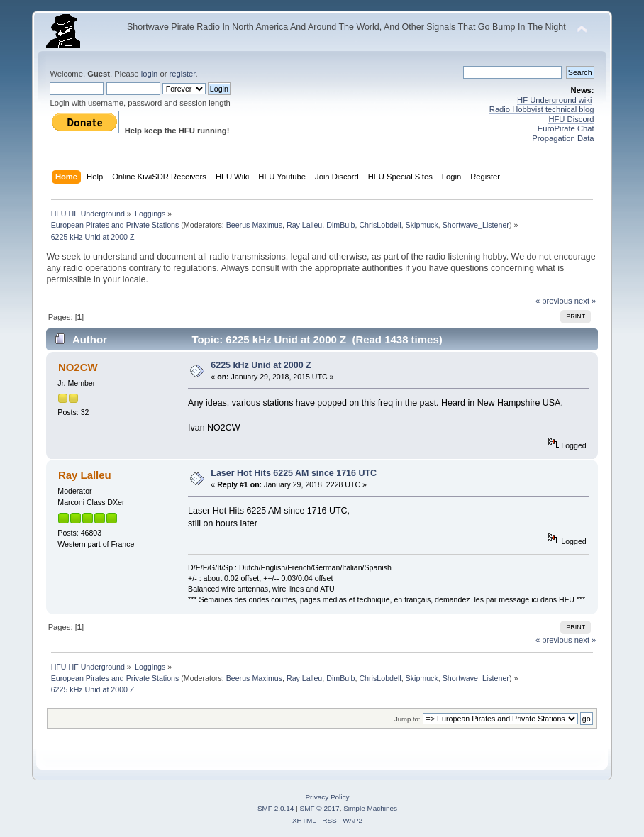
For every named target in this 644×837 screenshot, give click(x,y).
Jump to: (407, 719)
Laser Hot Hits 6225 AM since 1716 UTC (294, 473)
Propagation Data (563, 138)
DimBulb (340, 225)
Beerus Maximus (254, 225)
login (150, 74)
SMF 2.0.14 (276, 808)
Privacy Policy (327, 797)
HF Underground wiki (554, 100)
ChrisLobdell (380, 225)
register (183, 74)
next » (585, 301)
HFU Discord (571, 119)
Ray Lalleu (304, 225)
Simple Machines (370, 808)
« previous (554, 301)
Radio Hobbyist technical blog (542, 109)
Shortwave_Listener (476, 225)
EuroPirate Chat (566, 128)
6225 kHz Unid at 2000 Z (261, 365)
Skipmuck (422, 225)
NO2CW (78, 367)
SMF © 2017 (320, 808)
